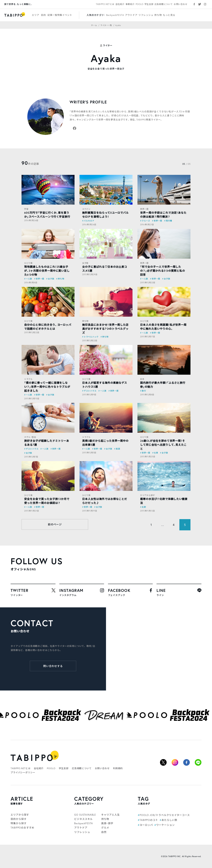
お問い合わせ (181, 4)
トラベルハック (91, 337)
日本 (142, 379)
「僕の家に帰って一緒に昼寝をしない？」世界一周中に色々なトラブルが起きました (47, 387)
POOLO (140, 4)
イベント (67, 15)
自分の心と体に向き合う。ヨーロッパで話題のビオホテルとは (48, 327)
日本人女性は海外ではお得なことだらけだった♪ (105, 501)
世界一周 (144, 209)
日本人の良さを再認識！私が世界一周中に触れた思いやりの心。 (163, 327)
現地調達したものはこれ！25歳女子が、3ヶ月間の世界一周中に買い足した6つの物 (47, 271)
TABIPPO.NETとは (105, 4)
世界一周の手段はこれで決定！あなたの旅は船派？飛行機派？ (163, 215)
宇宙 (26, 209)
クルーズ (146, 221)
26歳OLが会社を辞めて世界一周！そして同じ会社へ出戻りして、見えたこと (163, 445)
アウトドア (131, 15)
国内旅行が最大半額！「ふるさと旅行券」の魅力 (163, 385)
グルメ (105, 828)
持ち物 (158, 15)
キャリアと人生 (110, 815)
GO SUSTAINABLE (85, 815)
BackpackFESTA (115, 15)
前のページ (55, 524)
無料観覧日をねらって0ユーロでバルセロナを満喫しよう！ (105, 215)
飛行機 (169, 221)
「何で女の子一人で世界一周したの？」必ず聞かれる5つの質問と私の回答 (163, 271)
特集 (60, 15)
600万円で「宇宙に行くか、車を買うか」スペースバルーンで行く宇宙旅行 (47, 215)
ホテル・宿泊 (30, 437)
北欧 (144, 507)
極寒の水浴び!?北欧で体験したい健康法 (164, 501)
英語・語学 (107, 823)
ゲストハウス (90, 391)
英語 (118, 449)
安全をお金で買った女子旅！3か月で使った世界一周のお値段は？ (47, 501)
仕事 (156, 453)
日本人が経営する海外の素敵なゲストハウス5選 (105, 385)
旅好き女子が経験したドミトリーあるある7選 (47, 443)
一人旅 (29, 279)
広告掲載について (164, 4)
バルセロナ (89, 221)
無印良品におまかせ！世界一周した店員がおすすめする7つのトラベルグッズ (105, 329)
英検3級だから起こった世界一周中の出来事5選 (105, 443)
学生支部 (149, 4)
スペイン (86, 209)
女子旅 (51, 279)
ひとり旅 (28, 263)
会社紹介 (120, 4)
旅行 (144, 391)
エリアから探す (147, 495)
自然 (104, 832)
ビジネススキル (83, 819)
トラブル (28, 379)
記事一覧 (52, 15)
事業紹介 (130, 4)
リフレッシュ (146, 15)
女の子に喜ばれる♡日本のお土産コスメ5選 (105, 269)
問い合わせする (53, 666)
